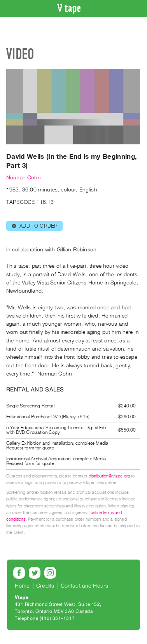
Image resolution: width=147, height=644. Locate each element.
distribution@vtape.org (109, 476)
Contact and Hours (85, 586)
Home (22, 586)
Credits (45, 586)
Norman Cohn (24, 178)
